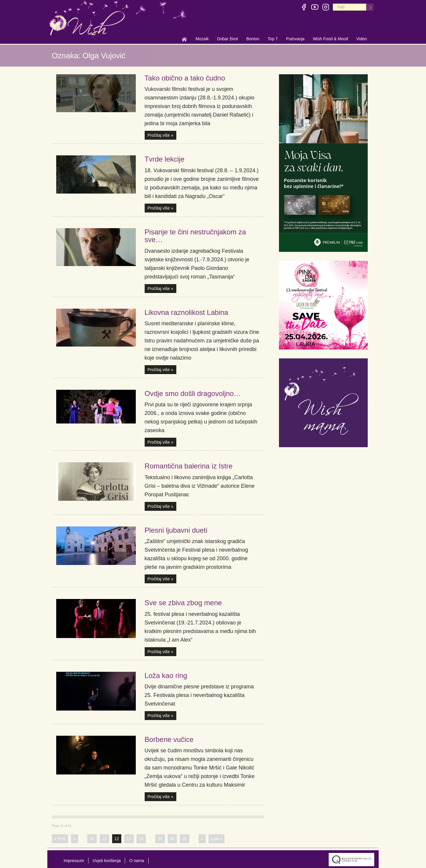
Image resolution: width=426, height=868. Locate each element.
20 (160, 839)
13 (129, 839)
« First (60, 839)
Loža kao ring (166, 675)
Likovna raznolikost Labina (187, 312)
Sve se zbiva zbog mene (183, 603)
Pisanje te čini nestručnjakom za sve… (195, 236)
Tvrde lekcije (165, 159)
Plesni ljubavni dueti (176, 530)
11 (104, 839)
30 (172, 839)
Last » (217, 839)
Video (362, 39)
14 (141, 839)
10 (92, 839)
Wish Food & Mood (330, 39)
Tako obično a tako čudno (185, 78)
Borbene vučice (169, 739)
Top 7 (273, 39)
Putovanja (295, 39)
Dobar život (228, 39)
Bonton (253, 39)
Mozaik (202, 39)
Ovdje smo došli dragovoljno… (193, 393)
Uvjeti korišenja (107, 861)
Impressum (74, 861)
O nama (137, 861)
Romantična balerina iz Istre (189, 466)
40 (185, 839)
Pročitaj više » (160, 135)
